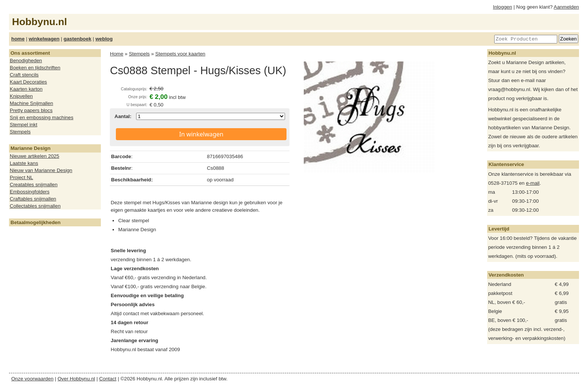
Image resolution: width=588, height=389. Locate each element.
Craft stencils (24, 75)
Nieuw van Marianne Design (41, 170)
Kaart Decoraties (28, 82)
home (18, 39)
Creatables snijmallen (34, 185)
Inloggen (503, 7)
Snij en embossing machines (42, 117)
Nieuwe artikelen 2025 (34, 156)
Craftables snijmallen (33, 199)
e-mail (532, 183)
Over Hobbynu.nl (76, 379)
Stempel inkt (23, 125)
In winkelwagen (201, 134)
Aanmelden (566, 7)
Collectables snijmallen (35, 206)
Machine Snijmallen (31, 103)
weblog (104, 39)
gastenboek (78, 39)
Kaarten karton (26, 89)
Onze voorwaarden (32, 379)
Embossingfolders (30, 192)
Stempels (20, 132)
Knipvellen (21, 96)
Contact (108, 379)
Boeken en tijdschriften (35, 68)
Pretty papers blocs (31, 110)
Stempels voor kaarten (180, 54)
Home (117, 54)
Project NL (21, 177)
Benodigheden (26, 61)
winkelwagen (44, 39)
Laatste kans (24, 163)
